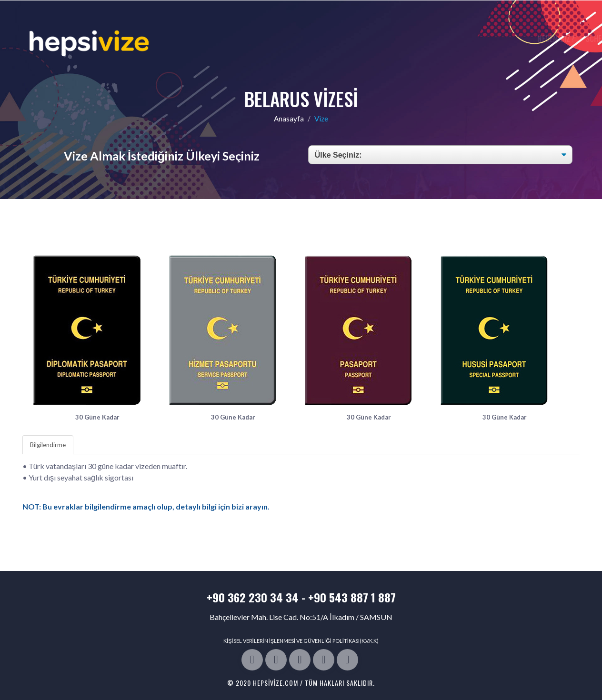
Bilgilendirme (48, 445)
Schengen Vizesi (381, 39)
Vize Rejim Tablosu (453, 39)
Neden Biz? (324, 39)
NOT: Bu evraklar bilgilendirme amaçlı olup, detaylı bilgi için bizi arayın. (146, 506)
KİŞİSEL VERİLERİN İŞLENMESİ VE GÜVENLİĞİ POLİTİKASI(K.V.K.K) (301, 641)
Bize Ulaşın (517, 39)
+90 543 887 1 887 (352, 597)
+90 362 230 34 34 (253, 597)
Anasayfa (289, 119)
